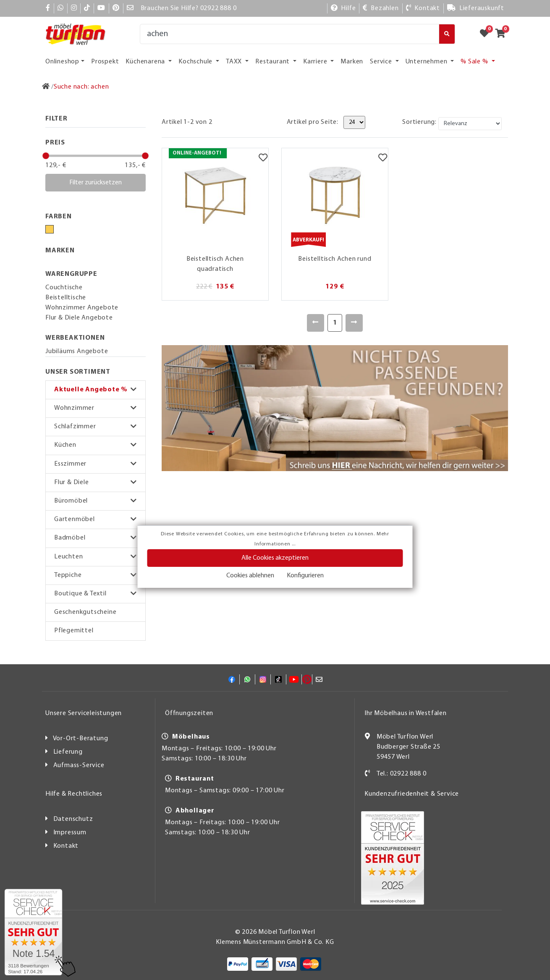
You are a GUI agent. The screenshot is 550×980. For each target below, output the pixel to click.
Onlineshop (62, 62)
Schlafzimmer (75, 427)
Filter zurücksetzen (96, 183)
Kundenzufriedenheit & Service (412, 794)
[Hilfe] (343, 8)
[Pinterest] (116, 8)
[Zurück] (316, 323)
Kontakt (66, 846)
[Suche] (289, 34)
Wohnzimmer (74, 408)
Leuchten (68, 557)
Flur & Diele (72, 482)
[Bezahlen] (381, 8)
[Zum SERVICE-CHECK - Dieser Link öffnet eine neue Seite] (33, 932)
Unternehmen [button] (427, 62)
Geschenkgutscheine (85, 612)
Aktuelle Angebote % (91, 390)
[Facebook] (48, 8)
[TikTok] (87, 8)
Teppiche (68, 575)
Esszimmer (70, 464)
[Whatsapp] (61, 8)
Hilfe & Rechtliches (74, 794)
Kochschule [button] (196, 62)
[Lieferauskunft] (476, 8)
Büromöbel (71, 501)
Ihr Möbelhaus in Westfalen (406, 713)
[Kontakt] (423, 8)
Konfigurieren (305, 576)
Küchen (65, 445)
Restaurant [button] (273, 62)
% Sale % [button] (475, 62)
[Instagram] (74, 8)
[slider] (46, 156)
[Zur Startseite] (46, 87)
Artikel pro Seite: (313, 122)
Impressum (70, 833)
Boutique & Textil (80, 594)
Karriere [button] (316, 62)
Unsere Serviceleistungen (84, 713)
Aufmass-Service (79, 765)
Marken (352, 62)
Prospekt (105, 62)
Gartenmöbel (75, 519)
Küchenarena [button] (146, 62)
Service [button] (382, 62)
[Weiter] (354, 323)
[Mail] (130, 8)
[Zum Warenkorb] (503, 34)
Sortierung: (419, 122)
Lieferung (68, 752)
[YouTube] (101, 8)
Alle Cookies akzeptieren (275, 558)
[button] (96, 390)
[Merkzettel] (263, 159)
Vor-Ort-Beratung (81, 739)
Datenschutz (73, 819)
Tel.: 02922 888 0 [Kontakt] (402, 774)
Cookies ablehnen (250, 576)
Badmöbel (70, 538)
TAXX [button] (235, 62)
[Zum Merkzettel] (487, 34)
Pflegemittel (74, 631)
